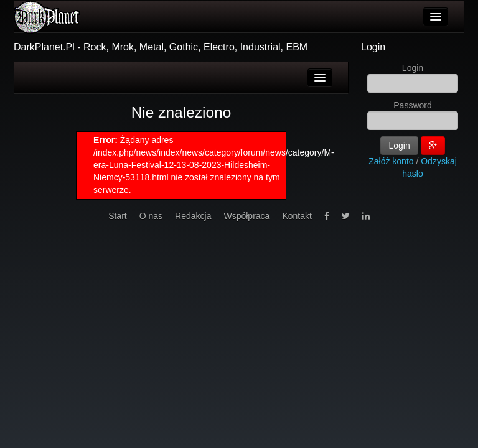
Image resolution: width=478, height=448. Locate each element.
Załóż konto (391, 161)
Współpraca (246, 216)
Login (373, 47)
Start (118, 216)
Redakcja (193, 216)
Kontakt (297, 216)
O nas (151, 216)
